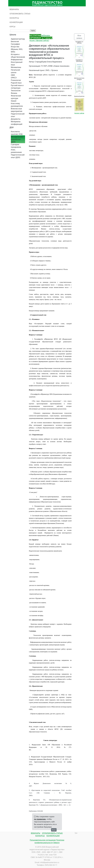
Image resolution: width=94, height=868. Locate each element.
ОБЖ (13, 75)
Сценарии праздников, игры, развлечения (16, 148)
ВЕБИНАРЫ (14, 9)
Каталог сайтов (79, 113)
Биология (15, 41)
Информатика (17, 60)
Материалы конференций (17, 123)
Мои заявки (79, 37)
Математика (16, 67)
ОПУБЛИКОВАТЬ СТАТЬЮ (20, 14)
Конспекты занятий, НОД (17, 133)
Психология (16, 80)
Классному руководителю (17, 105)
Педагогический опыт (18, 115)
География (15, 44)
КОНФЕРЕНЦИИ (16, 22)
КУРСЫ (12, 27)
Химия (14, 101)
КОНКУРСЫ (14, 18)
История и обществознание (18, 56)
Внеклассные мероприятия (17, 110)
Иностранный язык (17, 63)
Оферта (56, 843)
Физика (14, 93)
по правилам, (40, 819)
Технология (16, 91)
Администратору (18, 39)
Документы (16, 119)
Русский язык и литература (17, 87)
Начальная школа (15, 71)
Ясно (54, 830)
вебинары (40, 35)
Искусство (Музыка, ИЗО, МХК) (17, 49)
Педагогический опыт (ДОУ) (18, 156)
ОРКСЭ (14, 78)
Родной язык (16, 83)
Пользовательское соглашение (43, 840)
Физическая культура (16, 97)
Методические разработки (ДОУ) (17, 139)
